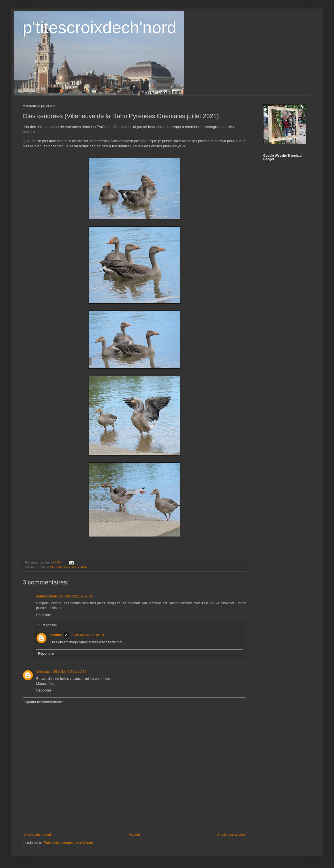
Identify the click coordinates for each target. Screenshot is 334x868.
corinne (56, 635)
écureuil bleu (47, 596)
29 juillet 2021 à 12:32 (70, 672)
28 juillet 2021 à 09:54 (75, 596)
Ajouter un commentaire (44, 702)
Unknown (44, 672)
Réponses (49, 625)
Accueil (134, 835)
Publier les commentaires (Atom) (68, 843)
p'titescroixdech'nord (99, 27)
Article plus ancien (231, 835)
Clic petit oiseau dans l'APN (68, 567)
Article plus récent (38, 835)
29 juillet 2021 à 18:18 (87, 635)
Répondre (44, 615)
